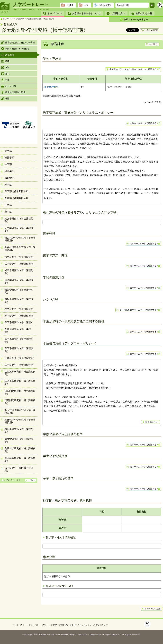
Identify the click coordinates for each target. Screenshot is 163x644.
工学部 (8, 205)
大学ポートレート (31, 5)
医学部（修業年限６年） (18, 191)
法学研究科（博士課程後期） (20, 264)
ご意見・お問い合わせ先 (62, 625)
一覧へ (31, 480)
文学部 (8, 151)
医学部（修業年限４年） (18, 198)
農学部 (8, 212)
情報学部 (9, 178)
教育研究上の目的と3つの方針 (20, 43)
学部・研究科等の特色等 (17, 49)
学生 (7, 80)
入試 (7, 67)
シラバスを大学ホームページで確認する (138, 310)
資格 (7, 61)
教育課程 (10, 55)
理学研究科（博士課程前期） (20, 309)
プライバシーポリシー (39, 625)
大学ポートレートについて (86, 14)
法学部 (8, 164)
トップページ (55, 14)
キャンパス (11, 86)
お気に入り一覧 (144, 14)
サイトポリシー (20, 625)
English (70, 5)
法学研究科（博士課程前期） (20, 257)
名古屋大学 (20, 19)
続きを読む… (151, 422)
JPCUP (5, 8)
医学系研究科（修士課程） (19, 322)
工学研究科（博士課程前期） (20, 358)
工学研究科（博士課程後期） (20, 365)
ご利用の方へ (118, 14)
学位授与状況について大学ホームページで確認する (133, 69)
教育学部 (9, 158)
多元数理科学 (51, 87)
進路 (7, 98)
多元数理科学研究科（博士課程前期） (41, 19)
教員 (7, 74)
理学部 (8, 185)
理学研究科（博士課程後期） (20, 316)
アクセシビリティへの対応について (92, 625)
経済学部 (9, 171)
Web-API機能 (105, 5)
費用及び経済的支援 (15, 92)
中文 (86, 5)
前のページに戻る (153, 609)
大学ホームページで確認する (143, 123)
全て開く (153, 44)
